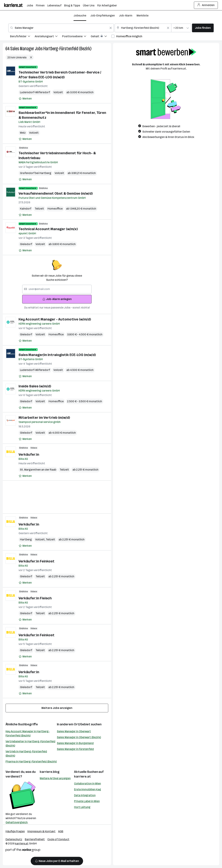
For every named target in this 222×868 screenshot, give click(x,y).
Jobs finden (203, 28)
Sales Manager (22, 49)
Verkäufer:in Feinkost (37, 561)
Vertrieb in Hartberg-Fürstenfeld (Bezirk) (26, 754)
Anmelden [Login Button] (206, 5)
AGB (61, 831)
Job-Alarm (126, 16)
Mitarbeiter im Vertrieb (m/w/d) (44, 418)
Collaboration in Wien (87, 784)
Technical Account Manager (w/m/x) (48, 229)
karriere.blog (50, 772)
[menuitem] (22, 37)
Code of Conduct (58, 839)
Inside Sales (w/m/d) (35, 386)
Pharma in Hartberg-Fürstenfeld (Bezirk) (31, 761)
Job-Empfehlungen (103, 16)
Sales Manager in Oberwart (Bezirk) (79, 737)
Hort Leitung (82, 807)
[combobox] (61, 28)
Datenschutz (14, 839)
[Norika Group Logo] (23, 851)
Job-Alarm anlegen (57, 299)
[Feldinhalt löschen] (111, 28)
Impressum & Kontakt (41, 831)
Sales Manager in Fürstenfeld (75, 749)
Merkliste (142, 16)
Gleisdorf (26, 244)
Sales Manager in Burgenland (75, 743)
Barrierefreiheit (35, 839)
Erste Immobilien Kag (87, 789)
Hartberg (26, 539)
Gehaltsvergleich (17, 822)
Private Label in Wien (87, 801)
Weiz (23, 133)
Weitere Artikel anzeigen (55, 778)
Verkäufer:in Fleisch (35, 598)
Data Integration (85, 795)
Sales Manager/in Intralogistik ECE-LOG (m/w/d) (57, 355)
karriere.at (82, 776)
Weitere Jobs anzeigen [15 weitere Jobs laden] (57, 708)
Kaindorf (26, 209)
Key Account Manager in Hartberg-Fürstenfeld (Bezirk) (28, 733)
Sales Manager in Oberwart (74, 731)
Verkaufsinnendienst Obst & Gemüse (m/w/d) (56, 193)
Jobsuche (80, 16)
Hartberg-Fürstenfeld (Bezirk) (67, 49)
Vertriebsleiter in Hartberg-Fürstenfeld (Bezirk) (30, 743)
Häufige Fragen (15, 831)
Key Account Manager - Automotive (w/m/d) (55, 319)
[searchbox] (57, 289)
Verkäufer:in (29, 454)
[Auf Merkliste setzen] (25, 99)
